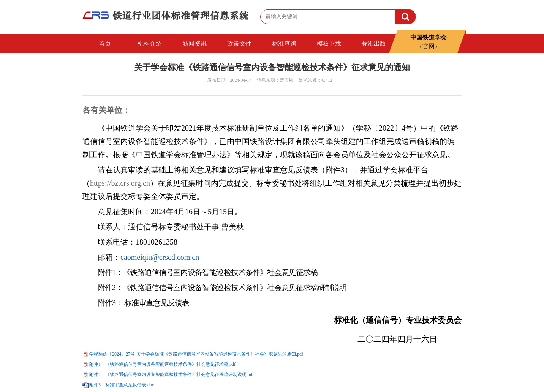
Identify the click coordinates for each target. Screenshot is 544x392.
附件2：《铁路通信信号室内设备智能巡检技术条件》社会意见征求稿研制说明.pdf (172, 375)
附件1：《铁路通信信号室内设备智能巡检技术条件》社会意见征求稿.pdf (162, 364)
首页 (105, 43)
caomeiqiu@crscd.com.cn (160, 257)
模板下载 (329, 43)
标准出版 (374, 43)
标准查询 (284, 43)
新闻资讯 (195, 43)
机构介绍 (150, 43)
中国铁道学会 (429, 39)
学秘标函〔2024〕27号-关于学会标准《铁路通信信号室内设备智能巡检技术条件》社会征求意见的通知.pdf (196, 354)
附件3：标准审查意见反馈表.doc (122, 385)
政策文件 (239, 43)
